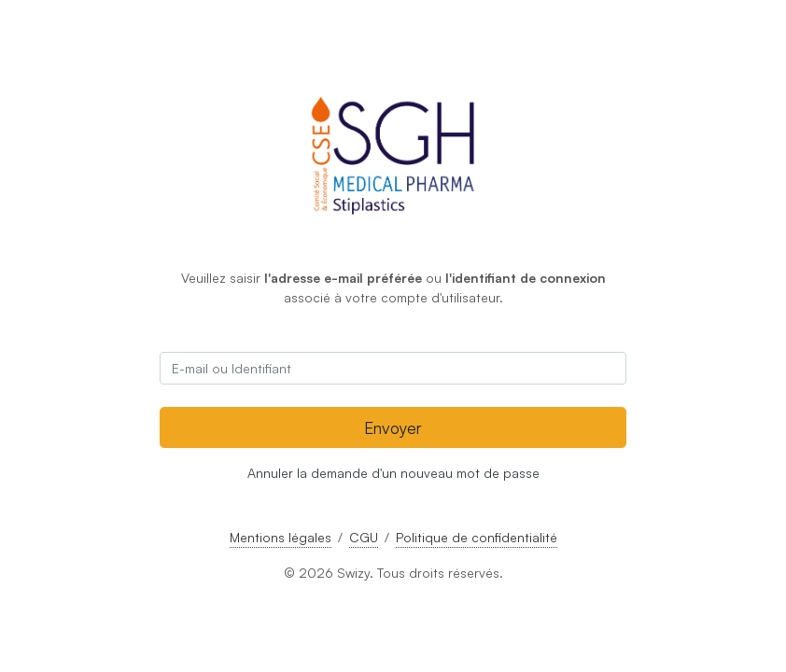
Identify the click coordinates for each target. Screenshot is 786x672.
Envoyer (393, 427)
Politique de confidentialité (477, 537)
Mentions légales (281, 537)
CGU (364, 537)
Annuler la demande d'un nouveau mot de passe (393, 473)
